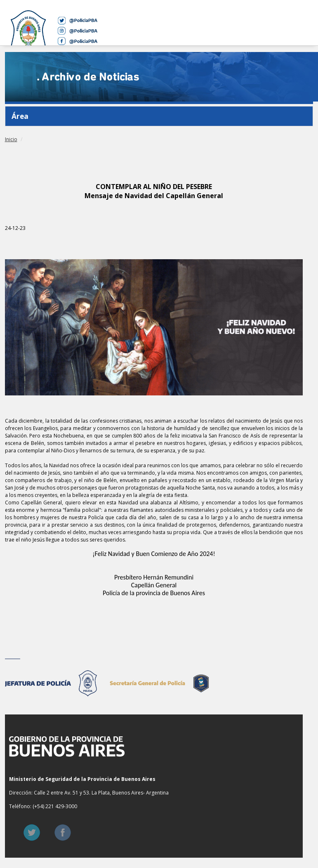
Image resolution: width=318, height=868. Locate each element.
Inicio (11, 139)
